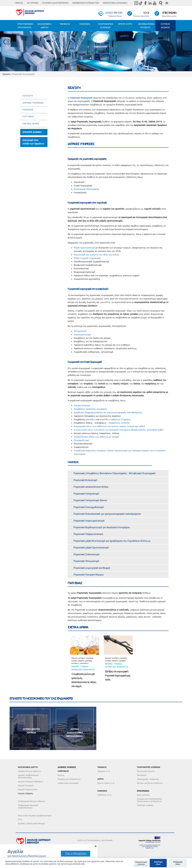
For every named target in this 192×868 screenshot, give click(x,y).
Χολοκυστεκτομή (82, 406)
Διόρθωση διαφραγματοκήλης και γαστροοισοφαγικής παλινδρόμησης (108, 413)
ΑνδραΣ (75, 666)
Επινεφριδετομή (81, 440)
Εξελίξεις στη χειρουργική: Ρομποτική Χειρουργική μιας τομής (118, 675)
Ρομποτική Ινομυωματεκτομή (89, 521)
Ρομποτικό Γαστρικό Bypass (89, 575)
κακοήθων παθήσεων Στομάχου (115, 419)
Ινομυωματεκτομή (82, 335)
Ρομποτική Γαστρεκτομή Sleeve (90, 500)
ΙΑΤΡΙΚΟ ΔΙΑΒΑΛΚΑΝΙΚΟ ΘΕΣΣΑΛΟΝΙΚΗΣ (75, 733)
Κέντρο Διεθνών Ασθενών (150, 783)
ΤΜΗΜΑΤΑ (65, 24)
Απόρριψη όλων (178, 863)
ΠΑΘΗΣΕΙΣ (85, 24)
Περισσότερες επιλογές (141, 863)
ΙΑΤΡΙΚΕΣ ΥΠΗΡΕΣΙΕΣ (33, 103)
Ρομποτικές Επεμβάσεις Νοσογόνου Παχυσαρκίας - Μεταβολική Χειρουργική (115, 473)
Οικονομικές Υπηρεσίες (148, 779)
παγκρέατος (114, 423)
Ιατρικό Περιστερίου (28, 789)
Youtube (155, 3)
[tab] (118, 473)
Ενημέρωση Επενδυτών (69, 779)
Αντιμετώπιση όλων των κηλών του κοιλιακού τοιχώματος (102, 430)
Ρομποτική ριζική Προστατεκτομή (91, 548)
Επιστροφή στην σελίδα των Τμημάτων (33, 142)
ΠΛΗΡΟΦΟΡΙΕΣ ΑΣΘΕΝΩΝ (106, 26)
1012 (146, 13)
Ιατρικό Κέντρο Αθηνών (29, 771)
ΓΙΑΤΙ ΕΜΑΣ (28, 116)
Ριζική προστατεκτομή (84, 248)
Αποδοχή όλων (158, 863)
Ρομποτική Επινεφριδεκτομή (89, 507)
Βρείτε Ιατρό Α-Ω (106, 783)
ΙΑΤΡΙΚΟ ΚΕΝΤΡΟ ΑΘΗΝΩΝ (31, 731)
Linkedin (150, 3)
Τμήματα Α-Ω (104, 771)
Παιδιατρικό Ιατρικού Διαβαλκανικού (28, 806)
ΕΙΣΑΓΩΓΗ (28, 96)
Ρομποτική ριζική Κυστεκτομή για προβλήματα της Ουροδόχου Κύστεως (112, 541)
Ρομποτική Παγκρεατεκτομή (88, 534)
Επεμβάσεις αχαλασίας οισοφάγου (90, 409)
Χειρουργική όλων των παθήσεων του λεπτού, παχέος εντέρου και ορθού (109, 426)
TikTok (141, 3)
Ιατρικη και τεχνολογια (83, 669)
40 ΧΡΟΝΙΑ (33, 3)
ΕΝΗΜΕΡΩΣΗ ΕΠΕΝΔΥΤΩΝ (86, 3)
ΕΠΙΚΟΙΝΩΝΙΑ (169, 13)
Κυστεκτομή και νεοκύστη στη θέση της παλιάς (96, 255)
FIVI (20, 820)
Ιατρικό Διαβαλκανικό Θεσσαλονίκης (28, 776)
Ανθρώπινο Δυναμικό (68, 783)
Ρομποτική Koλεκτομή (85, 480)
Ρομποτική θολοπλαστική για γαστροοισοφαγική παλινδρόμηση (107, 514)
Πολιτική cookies (145, 805)
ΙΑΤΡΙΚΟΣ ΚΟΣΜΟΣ (165, 26)
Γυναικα (84, 666)
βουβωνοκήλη (139, 430)
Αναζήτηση (161, 3)
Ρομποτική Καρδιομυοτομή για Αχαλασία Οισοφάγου (102, 527)
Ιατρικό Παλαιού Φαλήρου (31, 782)
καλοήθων (91, 419)
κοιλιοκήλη (152, 430)
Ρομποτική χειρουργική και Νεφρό (92, 568)
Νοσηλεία (142, 775)
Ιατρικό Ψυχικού (26, 786)
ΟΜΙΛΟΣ (19, 3)
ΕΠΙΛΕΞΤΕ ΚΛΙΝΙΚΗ (32, 132)
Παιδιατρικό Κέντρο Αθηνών (32, 801)
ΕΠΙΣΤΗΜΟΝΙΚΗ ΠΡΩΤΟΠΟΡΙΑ (25, 26)
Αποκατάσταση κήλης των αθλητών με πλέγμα (96, 437)
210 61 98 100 (113, 13)
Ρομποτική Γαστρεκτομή (86, 494)
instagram (136, 3)
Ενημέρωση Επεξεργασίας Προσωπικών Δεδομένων (150, 800)
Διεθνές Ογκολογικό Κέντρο (31, 823)
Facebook (145, 3)
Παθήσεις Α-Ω (104, 795)
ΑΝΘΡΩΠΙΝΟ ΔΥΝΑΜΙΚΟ (115, 3)
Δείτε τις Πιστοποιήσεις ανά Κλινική (95, 840)
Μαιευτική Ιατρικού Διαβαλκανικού (35, 816)
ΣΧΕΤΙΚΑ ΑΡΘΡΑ (31, 124)
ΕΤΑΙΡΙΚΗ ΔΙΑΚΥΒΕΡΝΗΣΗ (55, 3)
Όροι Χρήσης (143, 795)
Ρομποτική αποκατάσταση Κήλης (91, 487)
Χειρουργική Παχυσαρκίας (86, 189)
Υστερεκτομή (80, 331)
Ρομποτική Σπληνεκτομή (87, 554)
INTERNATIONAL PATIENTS (147, 26)
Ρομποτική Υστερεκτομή (86, 561)
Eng (167, 3)
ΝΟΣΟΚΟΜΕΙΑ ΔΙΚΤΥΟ (45, 26)
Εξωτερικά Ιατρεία (146, 771)
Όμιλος (61, 775)
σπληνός (125, 423)
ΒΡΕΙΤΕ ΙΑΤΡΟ (125, 24)
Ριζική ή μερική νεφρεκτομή (87, 258)
